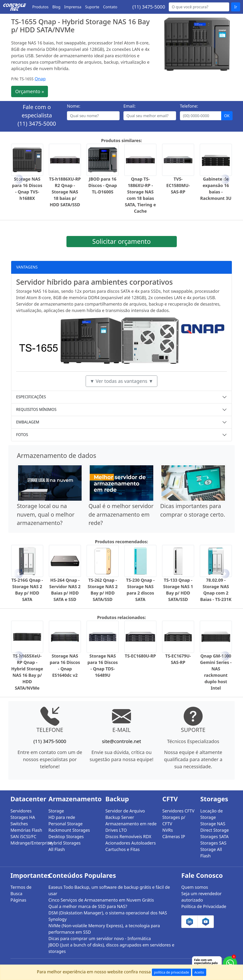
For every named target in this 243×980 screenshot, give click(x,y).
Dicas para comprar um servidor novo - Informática (100, 938)
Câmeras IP (174, 836)
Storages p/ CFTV (174, 820)
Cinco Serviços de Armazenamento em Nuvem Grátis (101, 900)
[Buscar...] (199, 7)
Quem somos (195, 887)
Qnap (40, 79)
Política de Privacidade (204, 906)
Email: (129, 106)
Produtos (40, 7)
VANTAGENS (27, 267)
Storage (56, 811)
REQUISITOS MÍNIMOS (36, 409)
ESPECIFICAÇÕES (31, 397)
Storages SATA (214, 836)
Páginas (18, 900)
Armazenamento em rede (131, 824)
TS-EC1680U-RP (140, 656)
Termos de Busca (21, 890)
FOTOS (22, 435)
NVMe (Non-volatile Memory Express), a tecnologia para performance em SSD (104, 929)
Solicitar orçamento (121, 241)
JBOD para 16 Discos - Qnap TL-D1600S (103, 185)
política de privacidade (172, 972)
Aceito (199, 972)
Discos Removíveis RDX (128, 836)
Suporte (92, 7)
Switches (19, 824)
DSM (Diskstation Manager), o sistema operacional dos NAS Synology (108, 916)
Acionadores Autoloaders (131, 843)
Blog (56, 7)
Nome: (74, 106)
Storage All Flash (211, 853)
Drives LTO (116, 830)
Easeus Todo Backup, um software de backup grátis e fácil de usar (109, 890)
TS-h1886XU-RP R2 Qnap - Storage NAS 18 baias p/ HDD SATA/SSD (65, 192)
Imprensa (73, 7)
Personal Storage (65, 824)
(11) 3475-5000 (149, 7)
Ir (236, 7)
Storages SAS (213, 843)
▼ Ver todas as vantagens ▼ (121, 381)
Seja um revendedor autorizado (201, 897)
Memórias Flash (26, 830)
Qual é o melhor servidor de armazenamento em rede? (121, 514)
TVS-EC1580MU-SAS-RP (178, 185)
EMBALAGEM (28, 422)
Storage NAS (213, 824)
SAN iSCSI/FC (23, 836)
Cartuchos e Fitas (123, 849)
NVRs (168, 830)
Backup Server (120, 817)
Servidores (21, 811)
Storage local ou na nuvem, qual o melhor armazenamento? (46, 514)
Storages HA (23, 817)
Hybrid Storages (65, 843)
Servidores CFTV (178, 811)
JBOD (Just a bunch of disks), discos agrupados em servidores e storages (111, 948)
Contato (110, 7)
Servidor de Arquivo (125, 811)
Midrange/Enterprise (27, 843)
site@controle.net (121, 741)
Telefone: (189, 106)
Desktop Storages (66, 836)
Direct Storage (215, 830)
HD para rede (62, 817)
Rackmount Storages (69, 830)
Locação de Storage (212, 814)
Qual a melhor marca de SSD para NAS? (88, 906)
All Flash (57, 849)
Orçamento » (30, 91)
